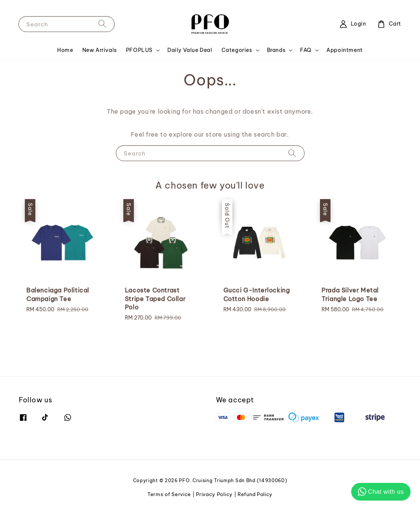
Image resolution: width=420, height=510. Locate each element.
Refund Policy (255, 494)
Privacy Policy (214, 494)
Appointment (345, 50)
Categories (237, 50)
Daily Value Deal (190, 50)
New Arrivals (100, 50)
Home (65, 50)
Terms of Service (169, 494)
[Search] (102, 24)
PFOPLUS (139, 50)
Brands (276, 50)
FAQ (306, 50)
